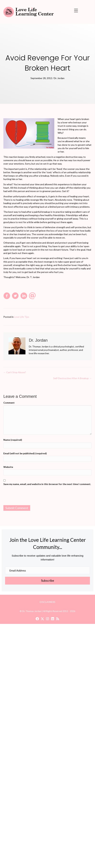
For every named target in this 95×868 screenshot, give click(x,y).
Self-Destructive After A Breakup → (72, 378)
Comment (9, 403)
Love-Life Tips (22, 317)
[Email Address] (47, 570)
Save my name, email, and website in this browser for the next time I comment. (47, 484)
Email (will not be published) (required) (25, 453)
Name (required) (13, 440)
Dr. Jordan (59, 78)
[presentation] (47, 496)
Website (8, 467)
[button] (47, 581)
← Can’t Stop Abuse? (15, 372)
